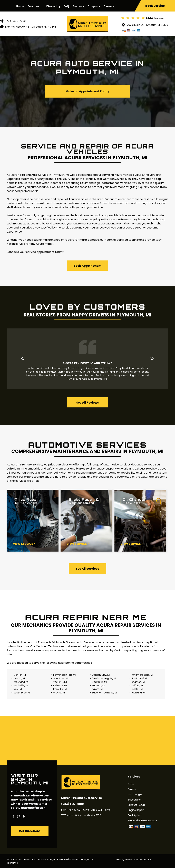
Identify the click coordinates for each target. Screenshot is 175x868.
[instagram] (19, 817)
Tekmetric (12, 863)
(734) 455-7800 (15, 21)
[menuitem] (22, 6)
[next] (152, 359)
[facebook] (13, 817)
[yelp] (24, 817)
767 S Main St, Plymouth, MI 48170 (147, 25)
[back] (23, 359)
